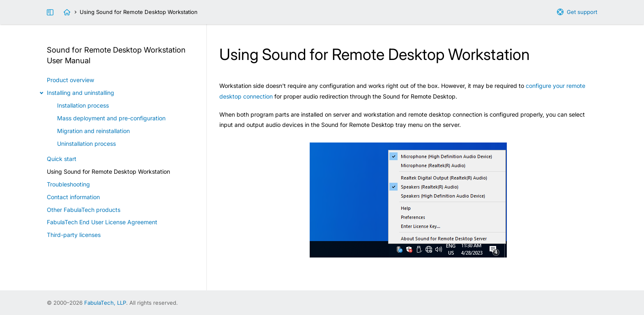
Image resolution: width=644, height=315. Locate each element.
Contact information (73, 197)
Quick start (62, 159)
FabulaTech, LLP (105, 303)
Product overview (70, 80)
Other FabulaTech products (84, 210)
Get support (582, 12)
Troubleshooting (68, 184)
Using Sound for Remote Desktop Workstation (108, 171)
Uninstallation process (86, 144)
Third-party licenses (74, 235)
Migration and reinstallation (93, 131)
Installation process (83, 105)
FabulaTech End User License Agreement (102, 222)
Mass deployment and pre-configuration (111, 118)
